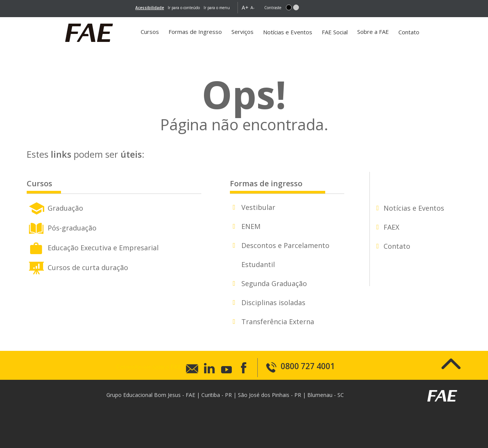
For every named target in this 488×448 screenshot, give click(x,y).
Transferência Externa (278, 322)
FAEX (391, 227)
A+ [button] (245, 7)
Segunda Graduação (274, 283)
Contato (409, 32)
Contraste (273, 8)
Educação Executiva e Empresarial (93, 247)
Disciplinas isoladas (273, 302)
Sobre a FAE (373, 32)
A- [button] (253, 7)
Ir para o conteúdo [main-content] (184, 8)
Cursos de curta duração (77, 267)
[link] (150, 8)
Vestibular (258, 207)
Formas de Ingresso (195, 32)
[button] (289, 7)
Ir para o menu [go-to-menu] (217, 8)
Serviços (242, 32)
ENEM (251, 226)
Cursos (150, 32)
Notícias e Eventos (288, 32)
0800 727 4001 (300, 366)
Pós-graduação (62, 227)
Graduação (55, 207)
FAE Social (335, 32)
